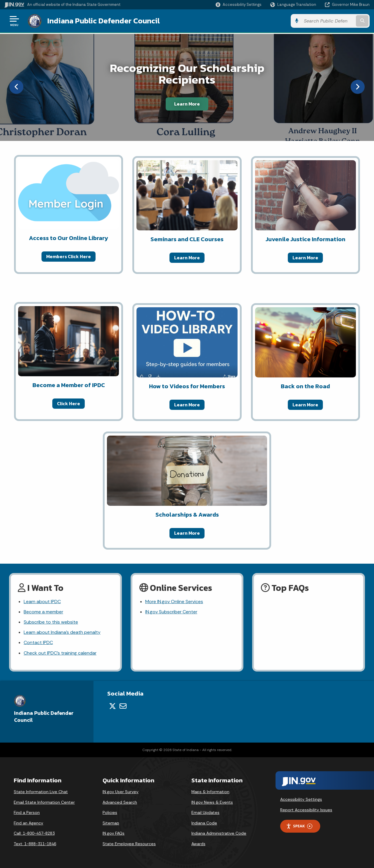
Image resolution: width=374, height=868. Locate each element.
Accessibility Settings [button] (301, 799)
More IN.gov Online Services (174, 602)
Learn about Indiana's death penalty (62, 632)
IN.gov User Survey (121, 792)
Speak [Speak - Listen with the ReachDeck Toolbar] (299, 826)
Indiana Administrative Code (219, 833)
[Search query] (328, 21)
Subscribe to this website (51, 622)
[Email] (123, 706)
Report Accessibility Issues (306, 810)
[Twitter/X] (112, 706)
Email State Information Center (44, 802)
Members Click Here (69, 256)
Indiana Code (204, 823)
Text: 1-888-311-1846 (35, 844)
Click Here (69, 403)
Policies (110, 812)
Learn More (187, 104)
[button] (239, 5)
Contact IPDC (38, 642)
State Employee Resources (129, 844)
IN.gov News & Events (212, 802)
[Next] (358, 87)
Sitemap (111, 823)
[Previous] (16, 87)
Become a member (43, 612)
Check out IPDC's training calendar (60, 653)
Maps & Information (210, 792)
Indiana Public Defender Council (104, 21)
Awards (198, 844)
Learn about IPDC (42, 602)
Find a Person (27, 812)
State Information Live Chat (41, 792)
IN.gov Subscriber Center (171, 612)
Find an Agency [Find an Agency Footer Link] (28, 823)
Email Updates (205, 812)
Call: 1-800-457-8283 (34, 833)
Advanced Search (120, 802)
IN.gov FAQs (114, 833)
